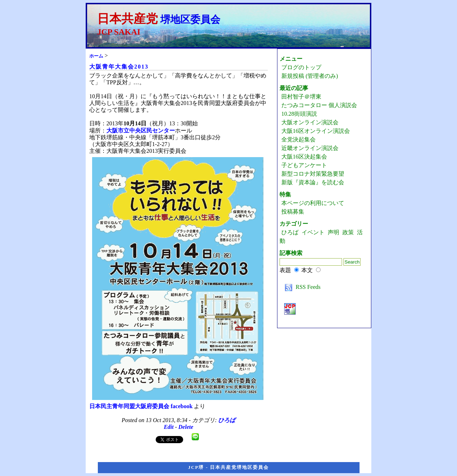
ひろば (227, 420)
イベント (313, 232)
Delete (186, 427)
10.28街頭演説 (299, 114)
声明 (333, 232)
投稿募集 (293, 212)
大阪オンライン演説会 (310, 122)
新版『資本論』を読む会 (313, 182)
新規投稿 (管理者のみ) (310, 76)
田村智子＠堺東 (301, 97)
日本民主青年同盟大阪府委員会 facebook (141, 406)
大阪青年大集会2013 (119, 67)
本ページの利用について (313, 203)
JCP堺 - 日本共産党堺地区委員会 (229, 467)
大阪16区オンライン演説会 (316, 131)
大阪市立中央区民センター (141, 131)
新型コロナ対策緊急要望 (313, 174)
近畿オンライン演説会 (310, 148)
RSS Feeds (301, 287)
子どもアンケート (304, 165)
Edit (169, 427)
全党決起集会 (298, 139)
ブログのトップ (301, 67)
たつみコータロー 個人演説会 (319, 105)
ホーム (96, 56)
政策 (348, 232)
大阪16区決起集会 (304, 157)
